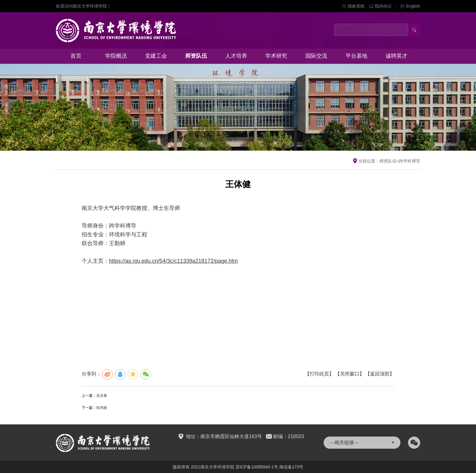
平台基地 (356, 56)
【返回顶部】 (380, 374)
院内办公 (385, 6)
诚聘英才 (396, 56)
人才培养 (236, 56)
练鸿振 (102, 408)
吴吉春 (102, 396)
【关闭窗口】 (350, 374)
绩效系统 (356, 6)
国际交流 (316, 56)
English (413, 6)
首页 (76, 56)
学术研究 (276, 56)
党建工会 (156, 56)
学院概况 (116, 56)
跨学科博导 (410, 161)
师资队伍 (196, 56)
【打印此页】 (319, 374)
